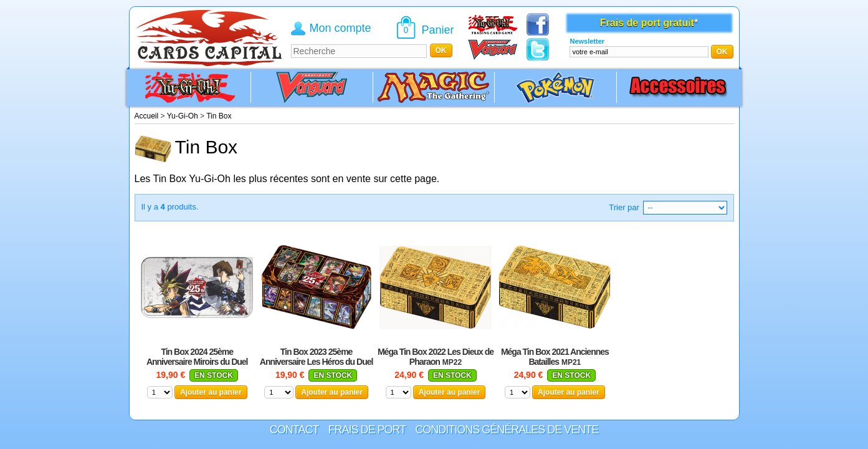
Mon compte (341, 28)
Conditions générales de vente (507, 430)
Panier (438, 30)
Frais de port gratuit (647, 23)
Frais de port (367, 430)
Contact (294, 430)
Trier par (624, 207)
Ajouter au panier (211, 392)
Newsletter (587, 41)
